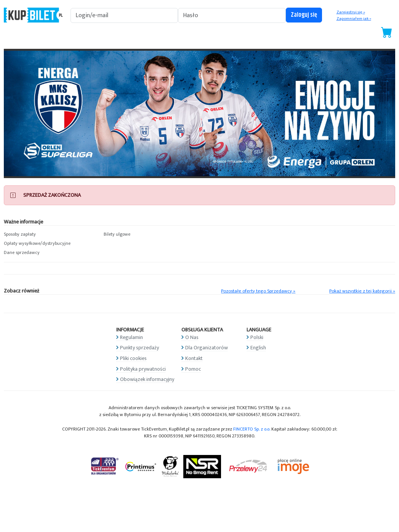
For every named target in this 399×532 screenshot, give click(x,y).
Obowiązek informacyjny (147, 379)
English (258, 348)
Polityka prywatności (143, 369)
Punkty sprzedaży (139, 348)
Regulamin (131, 337)
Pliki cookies (133, 358)
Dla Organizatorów (207, 348)
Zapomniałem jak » (354, 19)
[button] (50, 235)
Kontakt (194, 358)
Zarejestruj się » (351, 12)
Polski (257, 337)
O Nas (192, 337)
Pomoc (193, 369)
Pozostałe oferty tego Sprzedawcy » (258, 291)
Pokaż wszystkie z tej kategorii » (362, 291)
